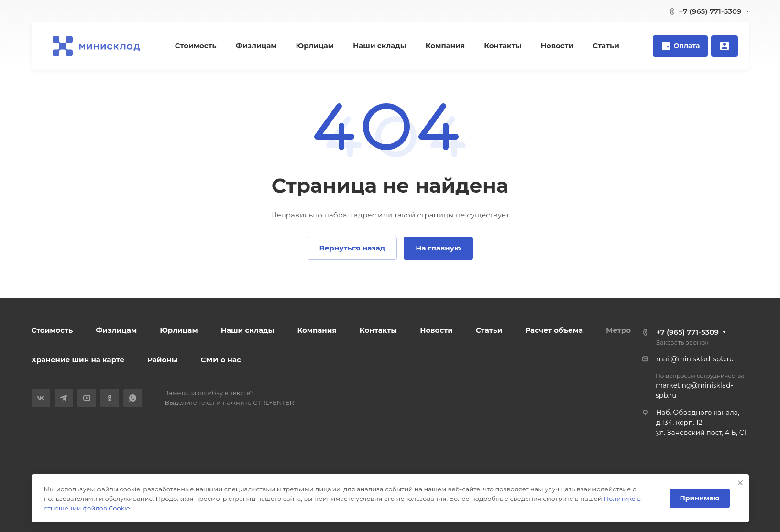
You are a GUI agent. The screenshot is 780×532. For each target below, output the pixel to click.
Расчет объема (554, 330)
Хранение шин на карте (78, 360)
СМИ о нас (221, 360)
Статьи (489, 330)
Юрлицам (179, 330)
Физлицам (116, 330)
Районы (162, 360)
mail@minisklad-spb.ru (695, 359)
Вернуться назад (352, 248)
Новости (436, 330)
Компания (317, 330)
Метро (618, 330)
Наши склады (248, 330)
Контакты (378, 330)
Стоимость (52, 330)
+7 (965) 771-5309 (710, 11)
